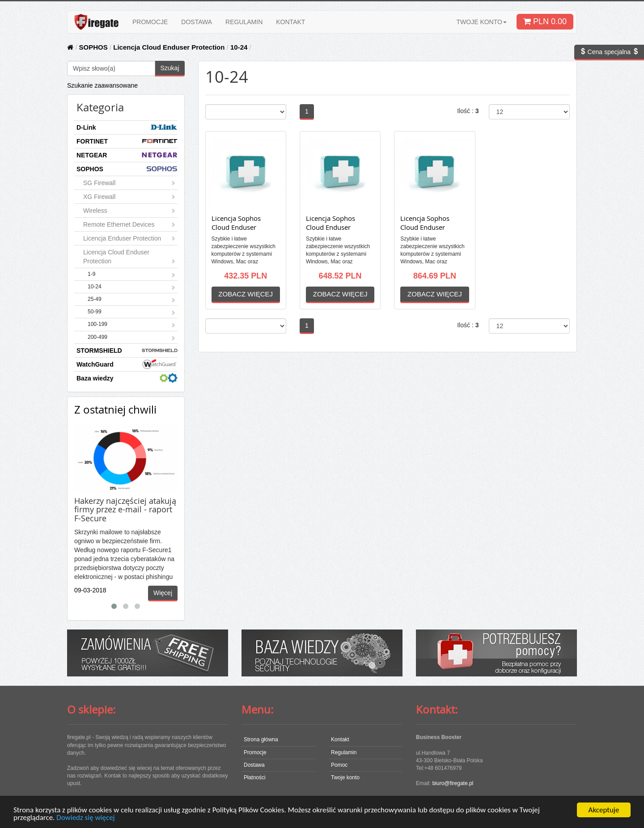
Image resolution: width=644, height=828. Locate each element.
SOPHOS (93, 47)
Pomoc (339, 765)
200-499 (131, 338)
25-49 (131, 300)
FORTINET (127, 141)
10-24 (239, 47)
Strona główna (261, 739)
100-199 (131, 325)
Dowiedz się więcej (85, 818)
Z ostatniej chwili (115, 410)
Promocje (255, 752)
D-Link (127, 127)
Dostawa (254, 765)
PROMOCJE (150, 22)
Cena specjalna (609, 52)
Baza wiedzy (127, 378)
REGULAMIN (244, 22)
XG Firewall (129, 197)
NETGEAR (127, 155)
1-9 (131, 275)
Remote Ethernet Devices (129, 224)
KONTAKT (290, 22)
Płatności (255, 777)
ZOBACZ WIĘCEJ (246, 294)
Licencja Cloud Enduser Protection (169, 47)
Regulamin (344, 752)
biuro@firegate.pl (453, 783)
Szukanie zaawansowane (102, 85)
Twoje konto (345, 777)
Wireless (129, 211)
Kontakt (340, 739)
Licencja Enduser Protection (129, 238)
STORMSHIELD (127, 350)
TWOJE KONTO (482, 22)
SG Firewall (129, 183)
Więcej (163, 593)
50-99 (131, 313)
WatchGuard (127, 364)
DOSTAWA (197, 22)
